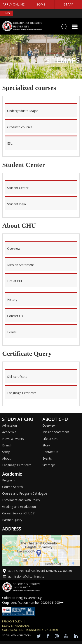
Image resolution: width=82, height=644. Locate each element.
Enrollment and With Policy (21, 500)
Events (47, 458)
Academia (9, 432)
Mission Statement (56, 432)
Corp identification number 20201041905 (33, 603)
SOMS (41, 4)
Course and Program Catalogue (25, 493)
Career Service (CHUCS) (19, 513)
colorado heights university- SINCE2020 (30, 630)
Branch (7, 445)
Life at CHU (51, 439)
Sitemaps (49, 465)
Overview (49, 425)
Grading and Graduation (19, 507)
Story (6, 452)
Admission (10, 425)
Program (8, 480)
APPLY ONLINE (14, 4)
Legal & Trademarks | (18, 626)
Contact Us (50, 452)
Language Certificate (17, 465)
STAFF (68, 4)
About (6, 458)
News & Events (13, 439)
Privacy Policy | (14, 621)
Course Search (12, 487)
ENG (7, 13)
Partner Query (12, 520)
